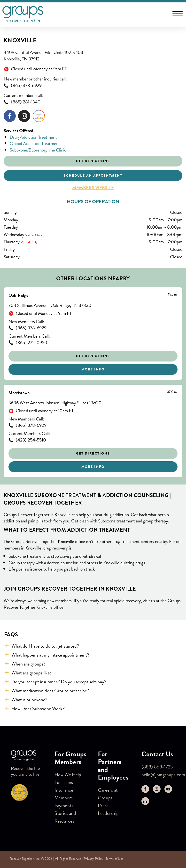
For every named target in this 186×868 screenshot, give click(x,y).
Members (64, 798)
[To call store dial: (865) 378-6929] (93, 86)
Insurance (64, 790)
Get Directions (93, 356)
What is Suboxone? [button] (29, 700)
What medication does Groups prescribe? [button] (50, 691)
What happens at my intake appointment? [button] (50, 655)
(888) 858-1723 (157, 767)
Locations (64, 782)
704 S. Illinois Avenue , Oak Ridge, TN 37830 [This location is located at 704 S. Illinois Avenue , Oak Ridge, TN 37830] (50, 306)
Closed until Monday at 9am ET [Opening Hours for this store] (39, 69)
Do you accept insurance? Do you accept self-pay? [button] (59, 682)
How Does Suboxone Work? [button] (38, 709)
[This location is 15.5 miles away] (173, 295)
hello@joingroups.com (163, 774)
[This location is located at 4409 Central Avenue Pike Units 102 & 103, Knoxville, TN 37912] (93, 56)
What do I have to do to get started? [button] (45, 646)
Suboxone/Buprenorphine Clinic (38, 150)
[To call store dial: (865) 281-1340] (93, 102)
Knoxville (20, 40)
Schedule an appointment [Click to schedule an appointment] (93, 175)
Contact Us (157, 754)
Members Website (93, 188)
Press (103, 805)
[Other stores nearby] (93, 382)
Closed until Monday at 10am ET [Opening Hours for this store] (45, 411)
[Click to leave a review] (39, 117)
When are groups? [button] (28, 664)
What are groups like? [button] (31, 673)
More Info (93, 369)
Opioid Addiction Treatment (35, 143)
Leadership (108, 813)
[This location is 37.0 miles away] (172, 392)
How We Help (68, 774)
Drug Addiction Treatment (33, 137)
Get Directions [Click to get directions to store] (93, 161)
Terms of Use (114, 859)
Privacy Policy (93, 859)
